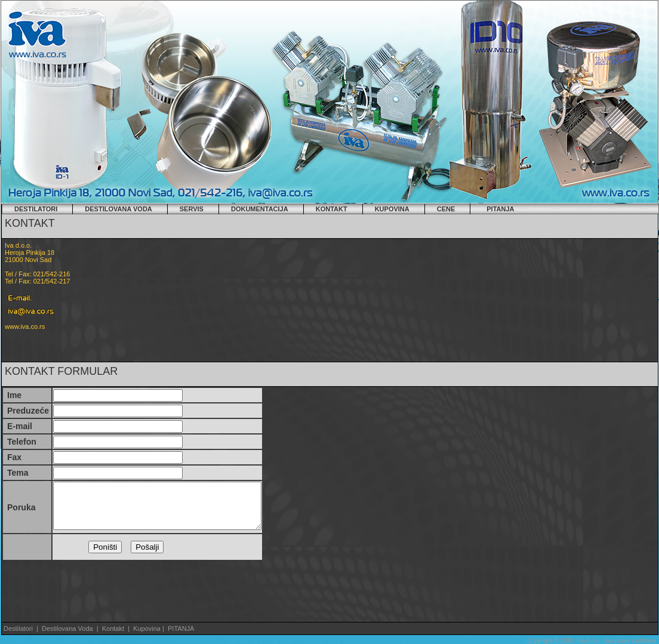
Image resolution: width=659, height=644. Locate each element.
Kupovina (148, 628)
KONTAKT (332, 209)
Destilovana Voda (68, 628)
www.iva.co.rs (25, 326)
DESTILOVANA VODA (118, 209)
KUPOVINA (392, 209)
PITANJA (500, 209)
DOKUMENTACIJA (260, 209)
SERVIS (192, 209)
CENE (446, 209)
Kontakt (113, 628)
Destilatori (18, 628)
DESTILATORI (36, 209)
